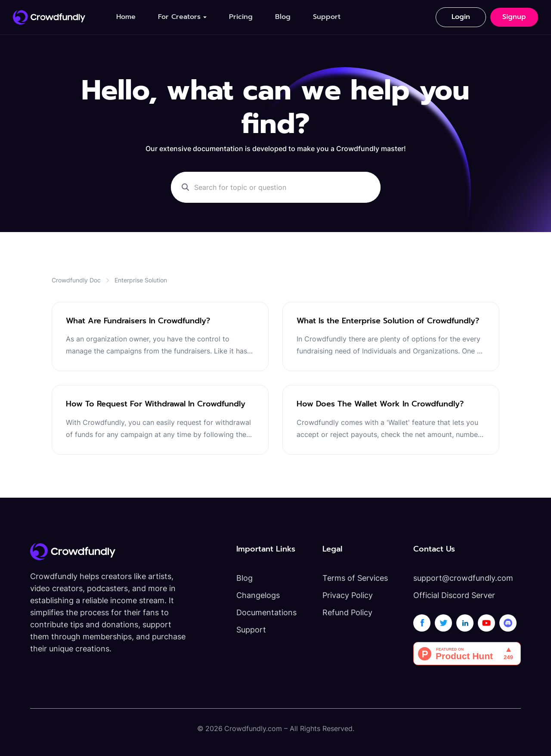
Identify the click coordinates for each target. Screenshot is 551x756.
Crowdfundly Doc (76, 280)
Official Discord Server (454, 595)
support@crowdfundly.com (463, 578)
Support (327, 17)
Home (126, 17)
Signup (514, 17)
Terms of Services (355, 578)
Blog (283, 17)
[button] (182, 17)
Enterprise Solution (141, 280)
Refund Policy (347, 612)
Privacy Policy (348, 595)
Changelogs (258, 595)
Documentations (266, 612)
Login (461, 17)
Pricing (241, 17)
